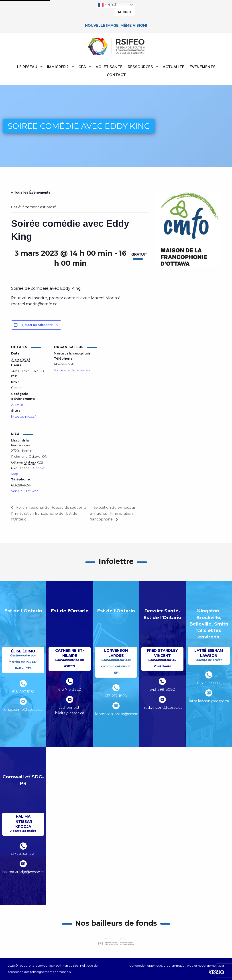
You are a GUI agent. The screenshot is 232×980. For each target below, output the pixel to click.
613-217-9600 (209, 683)
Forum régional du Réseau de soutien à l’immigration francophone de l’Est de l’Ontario (49, 514)
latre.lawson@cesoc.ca (209, 701)
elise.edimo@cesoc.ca (23, 710)
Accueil (125, 12)
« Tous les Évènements (31, 193)
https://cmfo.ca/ (23, 417)
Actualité (174, 67)
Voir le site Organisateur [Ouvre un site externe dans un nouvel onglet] (72, 370)
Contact (116, 75)
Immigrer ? (58, 67)
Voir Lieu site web (25, 491)
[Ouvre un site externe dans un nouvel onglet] (116, 942)
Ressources (140, 67)
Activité (17, 405)
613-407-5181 (23, 692)
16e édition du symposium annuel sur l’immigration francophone (114, 514)
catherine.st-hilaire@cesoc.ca (70, 711)
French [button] (108, 5)
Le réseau (27, 67)
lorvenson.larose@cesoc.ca (116, 714)
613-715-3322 (70, 690)
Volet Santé (109, 67)
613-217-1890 (116, 696)
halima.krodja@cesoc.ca (23, 872)
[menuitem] (29, 67)
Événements (203, 67)
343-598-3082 (162, 690)
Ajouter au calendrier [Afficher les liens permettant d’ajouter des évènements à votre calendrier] (37, 325)
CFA (82, 67)
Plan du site (70, 966)
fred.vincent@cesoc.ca (162, 708)
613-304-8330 (23, 854)
